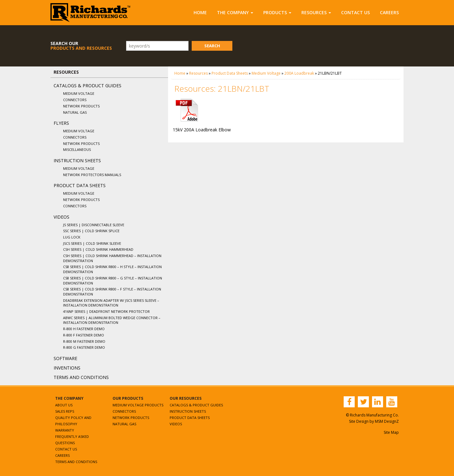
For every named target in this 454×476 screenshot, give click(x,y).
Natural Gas (75, 112)
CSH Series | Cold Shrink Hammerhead (98, 249)
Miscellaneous (77, 149)
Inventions (67, 368)
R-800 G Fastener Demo (84, 347)
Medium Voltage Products (138, 405)
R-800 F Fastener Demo (84, 335)
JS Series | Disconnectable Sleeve (94, 225)
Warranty (65, 430)
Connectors (75, 100)
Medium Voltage (79, 93)
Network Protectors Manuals (92, 175)
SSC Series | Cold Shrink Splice (91, 231)
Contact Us (355, 12)
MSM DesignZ (387, 421)
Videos (61, 217)
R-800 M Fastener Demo (84, 341)
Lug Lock (72, 237)
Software (65, 358)
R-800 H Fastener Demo (84, 329)
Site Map (391, 432)
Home (200, 12)
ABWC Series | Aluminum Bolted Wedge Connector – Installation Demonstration (112, 320)
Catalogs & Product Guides (87, 86)
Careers (389, 12)
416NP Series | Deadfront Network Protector (106, 311)
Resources (316, 12)
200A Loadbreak (299, 73)
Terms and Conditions (81, 377)
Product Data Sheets (80, 185)
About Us (64, 405)
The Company (235, 12)
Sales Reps (65, 411)
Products (277, 12)
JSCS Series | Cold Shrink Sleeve (92, 243)
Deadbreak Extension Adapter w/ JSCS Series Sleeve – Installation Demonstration (111, 303)
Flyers (61, 123)
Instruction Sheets (77, 161)
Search (212, 46)
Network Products (81, 106)
